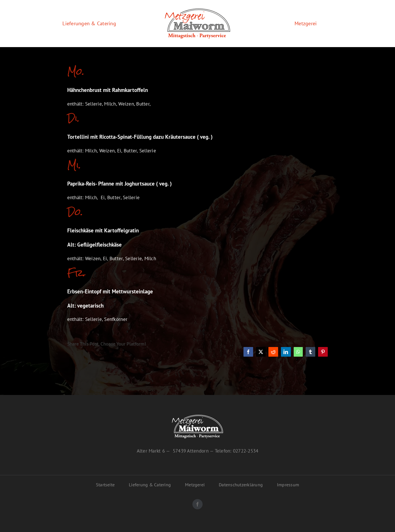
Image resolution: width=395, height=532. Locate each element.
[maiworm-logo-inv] (197, 417)
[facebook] (197, 504)
